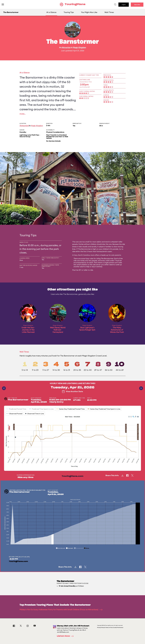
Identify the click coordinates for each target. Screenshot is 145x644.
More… (23, 114)
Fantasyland (24, 126)
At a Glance (51, 12)
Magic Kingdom (79, 47)
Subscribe (137, 5)
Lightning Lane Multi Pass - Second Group (30, 136)
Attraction (66, 47)
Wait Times (109, 12)
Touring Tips (69, 12)
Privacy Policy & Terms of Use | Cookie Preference (110, 627)
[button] (129, 417)
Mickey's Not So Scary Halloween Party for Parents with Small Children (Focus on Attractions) (61, 610)
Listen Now (66, 636)
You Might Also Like (89, 12)
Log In (124, 5)
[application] (72, 442)
